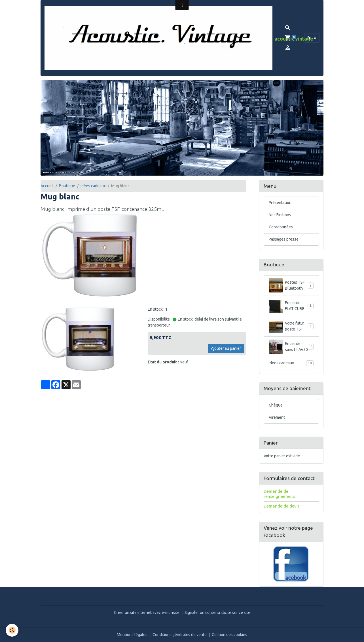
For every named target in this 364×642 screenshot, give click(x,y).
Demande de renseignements (279, 494)
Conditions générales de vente (180, 635)
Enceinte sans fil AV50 (291, 347)
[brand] (158, 38)
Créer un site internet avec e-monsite (147, 612)
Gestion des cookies (229, 635)
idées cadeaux (93, 186)
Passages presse (284, 239)
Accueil (47, 186)
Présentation (280, 203)
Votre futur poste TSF (291, 326)
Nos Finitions (280, 215)
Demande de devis (282, 506)
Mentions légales (132, 635)
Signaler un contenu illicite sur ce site (217, 612)
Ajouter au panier (226, 348)
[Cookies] (12, 630)
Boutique (67, 186)
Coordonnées (281, 227)
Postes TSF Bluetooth (291, 285)
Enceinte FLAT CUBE (291, 306)
